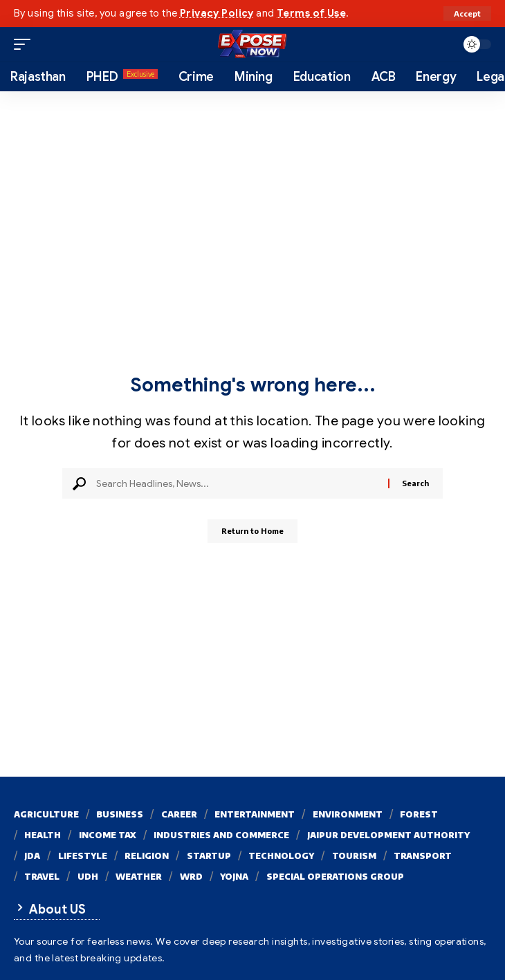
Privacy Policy (217, 13)
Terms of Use (311, 13)
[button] (467, 13)
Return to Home (252, 531)
